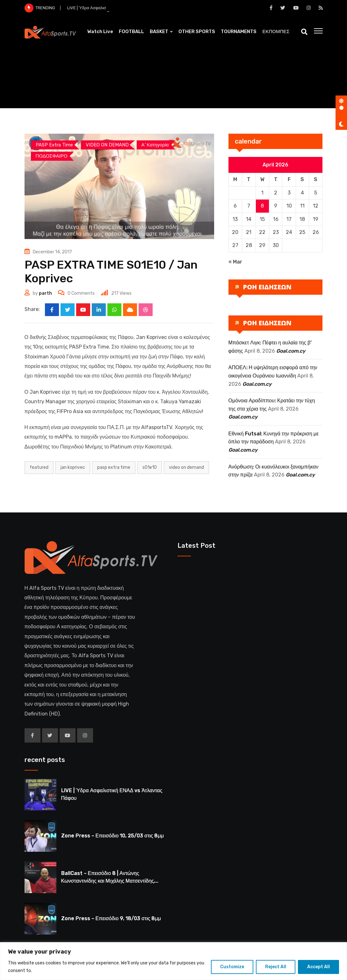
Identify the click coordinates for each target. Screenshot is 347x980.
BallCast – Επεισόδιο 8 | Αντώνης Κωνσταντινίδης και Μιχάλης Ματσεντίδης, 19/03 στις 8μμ (108, 881)
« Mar (235, 262)
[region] (173, 961)
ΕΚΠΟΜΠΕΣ (276, 32)
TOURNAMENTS (239, 32)
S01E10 (150, 467)
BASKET (159, 32)
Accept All (318, 967)
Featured (39, 467)
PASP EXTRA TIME (114, 467)
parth (45, 293)
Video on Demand (186, 467)
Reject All (276, 967)
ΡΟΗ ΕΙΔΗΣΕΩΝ (267, 287)
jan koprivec (73, 467)
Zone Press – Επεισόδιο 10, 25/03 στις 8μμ (112, 836)
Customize (232, 967)
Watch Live (100, 32)
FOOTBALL (131, 32)
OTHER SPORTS (197, 32)
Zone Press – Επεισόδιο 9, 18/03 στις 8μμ (111, 918)
